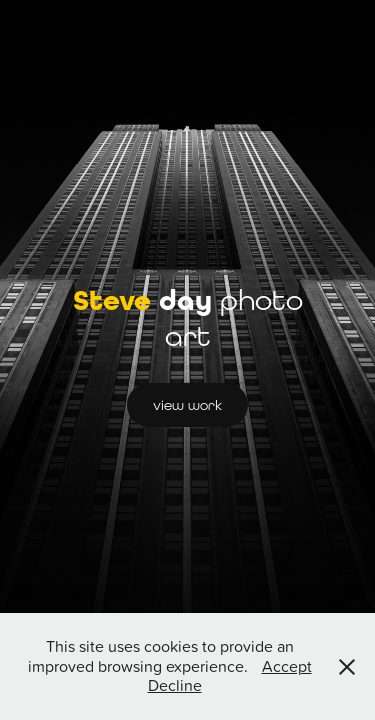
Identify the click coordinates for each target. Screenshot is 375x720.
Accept (287, 666)
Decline (175, 685)
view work (187, 405)
